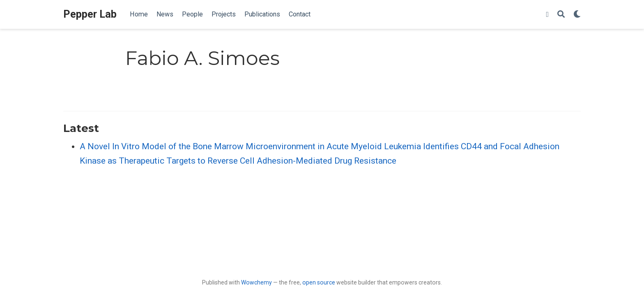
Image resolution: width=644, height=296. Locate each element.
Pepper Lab (90, 14)
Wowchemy (256, 282)
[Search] (561, 15)
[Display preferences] (577, 15)
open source (319, 282)
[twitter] (547, 15)
